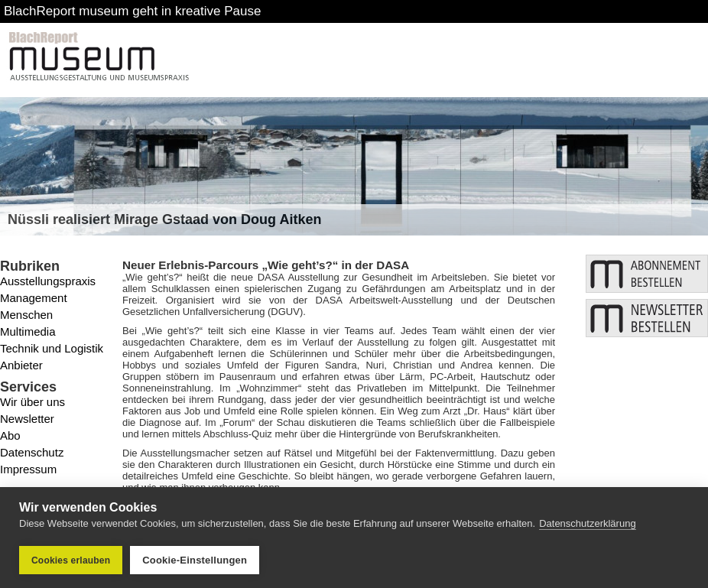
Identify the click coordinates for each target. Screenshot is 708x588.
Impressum (28, 469)
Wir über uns (32, 402)
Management (34, 298)
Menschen (26, 315)
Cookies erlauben (71, 560)
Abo (10, 435)
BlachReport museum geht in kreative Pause (132, 11)
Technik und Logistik (52, 348)
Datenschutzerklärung (587, 523)
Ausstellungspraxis (48, 281)
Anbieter (21, 365)
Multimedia (28, 331)
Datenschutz (32, 452)
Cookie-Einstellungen (195, 560)
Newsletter (27, 419)
